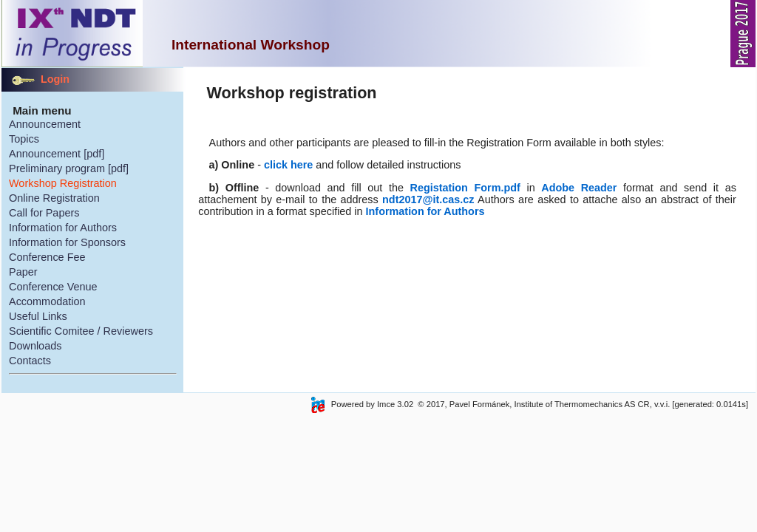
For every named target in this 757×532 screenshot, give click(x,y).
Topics (24, 139)
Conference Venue (53, 287)
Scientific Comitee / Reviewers (81, 331)
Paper (23, 272)
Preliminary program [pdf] (69, 168)
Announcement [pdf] (57, 154)
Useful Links (38, 316)
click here (288, 165)
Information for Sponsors (67, 242)
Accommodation (47, 301)
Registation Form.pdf (465, 188)
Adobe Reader (579, 188)
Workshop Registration (63, 183)
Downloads (35, 346)
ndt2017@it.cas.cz (428, 199)
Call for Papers (44, 213)
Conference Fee (47, 257)
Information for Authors (63, 228)
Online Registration (54, 198)
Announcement (45, 124)
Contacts (30, 361)
